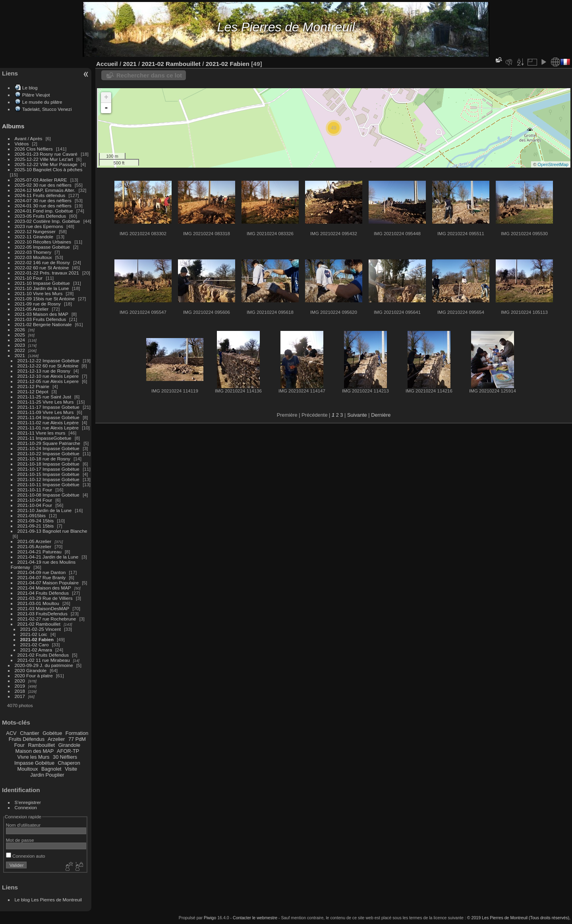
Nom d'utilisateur (23, 825)
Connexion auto (26, 856)
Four (19, 745)
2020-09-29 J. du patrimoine (44, 665)
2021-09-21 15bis (36, 526)
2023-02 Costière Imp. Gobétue (47, 221)
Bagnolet (51, 769)
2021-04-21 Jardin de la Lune (48, 557)
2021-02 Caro (35, 645)
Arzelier (56, 739)
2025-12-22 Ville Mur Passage (46, 164)
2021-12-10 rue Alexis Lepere (48, 376)
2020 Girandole (31, 670)
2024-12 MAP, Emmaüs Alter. (45, 190)
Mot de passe (20, 840)
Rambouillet (42, 745)
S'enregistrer (28, 802)
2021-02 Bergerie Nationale (43, 324)
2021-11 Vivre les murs (42, 433)
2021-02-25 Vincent (41, 629)
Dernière (381, 415)
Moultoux (28, 769)
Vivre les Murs (34, 757)
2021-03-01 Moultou (38, 603)
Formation (77, 733)
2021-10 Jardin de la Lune (42, 288)
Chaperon (69, 763)
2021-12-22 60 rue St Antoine (48, 366)
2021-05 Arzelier (32, 309)
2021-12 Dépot (33, 391)
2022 (20, 350)
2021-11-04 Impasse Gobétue (48, 417)
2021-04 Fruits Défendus (43, 593)
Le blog (30, 88)
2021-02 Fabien (37, 639)
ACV (11, 733)
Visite (71, 769)
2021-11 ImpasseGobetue (44, 438)
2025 (20, 335)
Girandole (70, 745)
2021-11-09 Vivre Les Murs (46, 412)
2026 (20, 330)
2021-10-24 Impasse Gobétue (48, 448)
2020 (20, 681)
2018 (20, 691)
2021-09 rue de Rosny (38, 304)
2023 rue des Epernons (39, 226)
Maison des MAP (35, 751)
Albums (13, 126)
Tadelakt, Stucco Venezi (47, 109)
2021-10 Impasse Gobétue (42, 283)
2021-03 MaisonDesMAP (43, 608)
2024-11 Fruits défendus (40, 195)
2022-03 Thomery (33, 252)
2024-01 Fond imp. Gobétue (44, 211)
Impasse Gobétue (34, 763)
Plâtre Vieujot (36, 95)
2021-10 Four (29, 278)
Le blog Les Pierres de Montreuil (48, 900)
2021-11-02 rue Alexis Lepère (48, 422)
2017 (20, 696)
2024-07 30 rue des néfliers (43, 200)
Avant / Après (29, 138)
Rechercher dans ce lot (149, 75)
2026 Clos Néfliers (34, 149)
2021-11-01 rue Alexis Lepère (48, 428)
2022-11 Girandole (34, 237)
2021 (20, 355)
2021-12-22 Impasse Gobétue (48, 361)
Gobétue (52, 733)
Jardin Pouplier (47, 775)
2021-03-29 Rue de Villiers (45, 598)
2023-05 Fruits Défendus (41, 216)
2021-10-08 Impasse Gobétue (48, 495)
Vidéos (22, 144)
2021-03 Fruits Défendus (41, 319)
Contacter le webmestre (255, 918)
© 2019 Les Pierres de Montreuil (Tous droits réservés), (519, 918)
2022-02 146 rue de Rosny (42, 262)
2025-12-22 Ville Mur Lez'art (44, 159)
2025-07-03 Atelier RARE (41, 180)
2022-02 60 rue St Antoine (42, 268)
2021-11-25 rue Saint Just (44, 397)
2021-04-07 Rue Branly (42, 577)
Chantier (29, 733)
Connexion (26, 807)
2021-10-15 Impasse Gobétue (48, 474)
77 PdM (77, 739)
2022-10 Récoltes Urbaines (43, 242)
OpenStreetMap (553, 164)
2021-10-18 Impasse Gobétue (48, 464)
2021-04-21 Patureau (40, 552)
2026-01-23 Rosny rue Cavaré (46, 154)
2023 (20, 345)
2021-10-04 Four (35, 500)
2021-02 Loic (34, 634)
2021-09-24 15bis (36, 521)
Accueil (107, 64)
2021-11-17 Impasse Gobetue (48, 407)
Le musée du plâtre (42, 102)
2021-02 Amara (36, 650)
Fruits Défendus (27, 739)
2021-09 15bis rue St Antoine (45, 299)
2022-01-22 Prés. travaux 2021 (47, 273)
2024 (20, 340)
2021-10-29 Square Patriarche (49, 443)
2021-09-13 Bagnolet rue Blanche (52, 531)
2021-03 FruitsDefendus (43, 614)
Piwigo (210, 918)
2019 (20, 686)
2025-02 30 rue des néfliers (43, 185)
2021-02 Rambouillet (39, 624)
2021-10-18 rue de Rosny (44, 459)
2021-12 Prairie (33, 386)
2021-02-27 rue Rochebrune (47, 619)
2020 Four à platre (34, 676)
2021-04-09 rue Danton (42, 572)
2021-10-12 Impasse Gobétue (48, 479)
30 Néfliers (65, 757)
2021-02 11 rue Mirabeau (44, 660)
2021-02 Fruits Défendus (43, 655)
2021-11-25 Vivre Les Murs (46, 402)
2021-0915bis (32, 515)
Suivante (357, 415)
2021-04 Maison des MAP (44, 588)
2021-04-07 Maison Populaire (48, 583)
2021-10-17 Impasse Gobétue (48, 469)
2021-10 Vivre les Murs (39, 293)
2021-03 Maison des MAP (42, 314)
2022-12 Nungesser (35, 231)
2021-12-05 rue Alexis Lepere (48, 381)
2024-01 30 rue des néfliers (44, 206)
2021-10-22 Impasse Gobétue (48, 453)
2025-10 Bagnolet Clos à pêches (49, 169)
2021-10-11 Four (35, 490)
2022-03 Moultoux (33, 257)
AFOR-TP (68, 751)
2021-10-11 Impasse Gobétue (48, 484)
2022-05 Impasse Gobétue (42, 247)
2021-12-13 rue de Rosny (44, 371)
